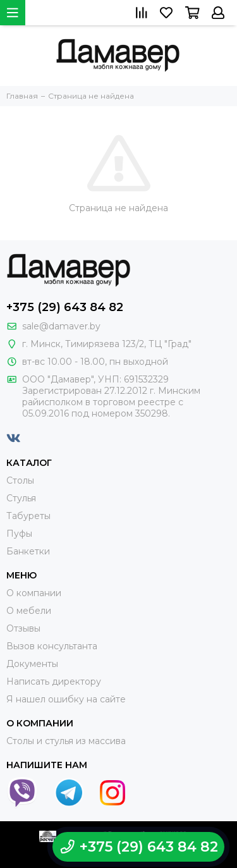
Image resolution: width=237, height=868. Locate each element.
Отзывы (23, 628)
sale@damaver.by (61, 326)
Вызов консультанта (52, 646)
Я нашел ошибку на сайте (66, 699)
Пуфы (19, 534)
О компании (34, 593)
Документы (32, 664)
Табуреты (28, 516)
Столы (20, 480)
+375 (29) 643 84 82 (65, 307)
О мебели (29, 611)
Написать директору (54, 682)
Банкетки (28, 551)
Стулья (21, 498)
